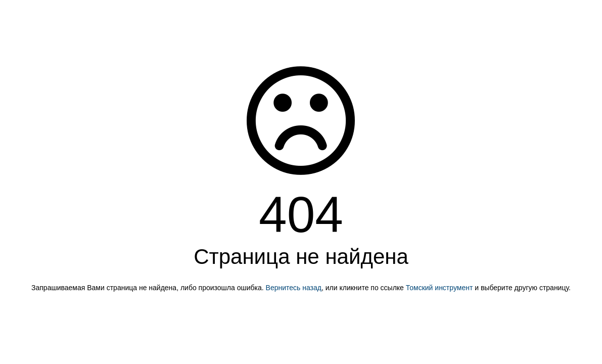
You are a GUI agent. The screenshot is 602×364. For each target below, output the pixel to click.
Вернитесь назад (294, 288)
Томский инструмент (439, 288)
